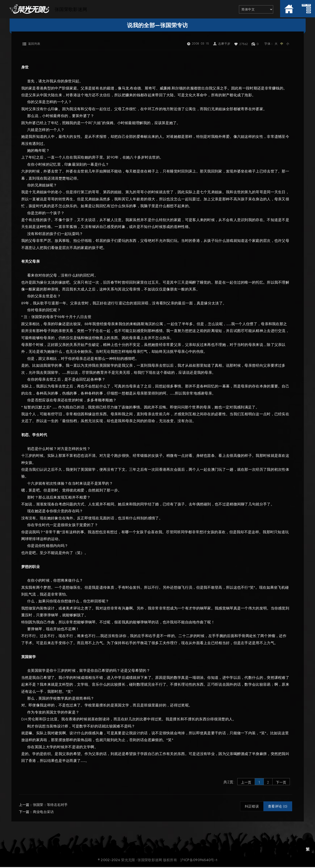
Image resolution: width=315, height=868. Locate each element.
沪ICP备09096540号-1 (199, 861)
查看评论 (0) (278, 808)
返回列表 (34, 44)
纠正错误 (252, 808)
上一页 (241, 782)
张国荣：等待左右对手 (50, 806)
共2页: (223, 782)
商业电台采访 (43, 813)
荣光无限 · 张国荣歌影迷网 (142, 861)
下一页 (281, 782)
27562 (244, 44)
